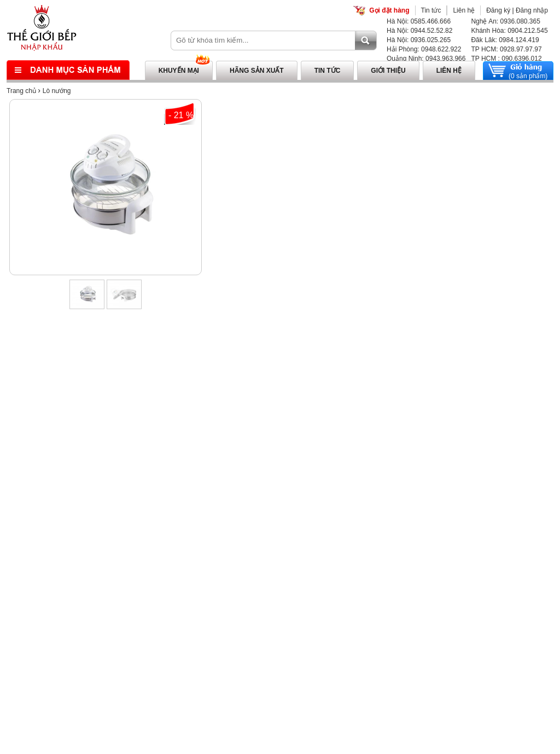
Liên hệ (464, 10)
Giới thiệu (388, 71)
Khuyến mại (179, 71)
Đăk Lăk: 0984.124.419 (505, 40)
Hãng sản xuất (257, 71)
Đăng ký (498, 10)
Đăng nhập (532, 10)
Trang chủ (21, 91)
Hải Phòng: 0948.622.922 (424, 49)
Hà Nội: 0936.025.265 (419, 40)
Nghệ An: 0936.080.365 (505, 21)
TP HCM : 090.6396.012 (506, 59)
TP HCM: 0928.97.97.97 (506, 49)
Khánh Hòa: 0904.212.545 (509, 31)
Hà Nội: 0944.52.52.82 (419, 31)
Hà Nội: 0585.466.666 (419, 21)
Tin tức (431, 10)
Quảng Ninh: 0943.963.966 (426, 59)
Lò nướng (57, 91)
